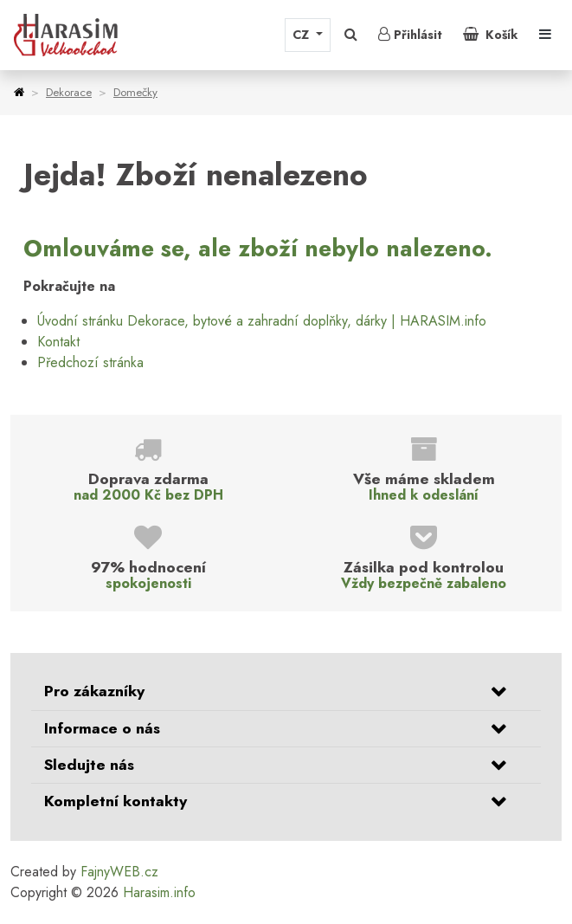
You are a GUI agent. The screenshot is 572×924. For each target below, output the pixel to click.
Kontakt (58, 342)
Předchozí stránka (90, 362)
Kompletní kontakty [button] (116, 801)
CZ (302, 35)
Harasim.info (159, 892)
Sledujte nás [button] (89, 765)
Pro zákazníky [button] (94, 691)
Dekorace (69, 92)
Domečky (135, 92)
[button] (351, 35)
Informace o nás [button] (102, 728)
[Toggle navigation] (545, 35)
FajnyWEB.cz (119, 872)
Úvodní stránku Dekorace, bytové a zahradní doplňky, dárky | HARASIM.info (262, 321)
